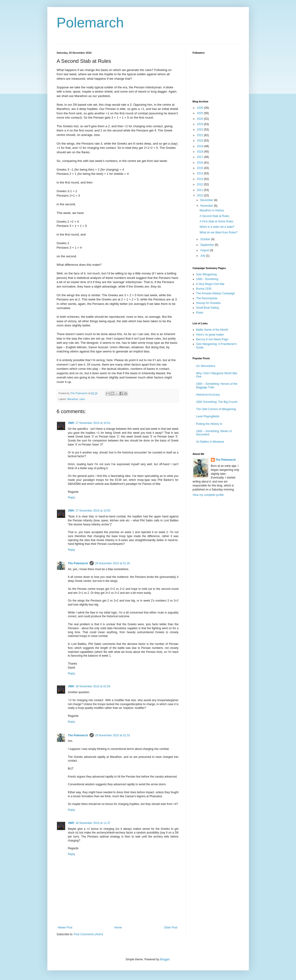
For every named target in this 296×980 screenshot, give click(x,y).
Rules (200, 313)
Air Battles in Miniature (210, 442)
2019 (200, 146)
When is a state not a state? (217, 227)
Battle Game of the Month (212, 330)
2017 (200, 157)
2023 (200, 124)
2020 (200, 141)
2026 (200, 108)
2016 (200, 163)
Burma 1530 (204, 289)
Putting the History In (209, 424)
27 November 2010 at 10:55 (93, 511)
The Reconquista (207, 298)
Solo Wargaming (206, 274)
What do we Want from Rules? (218, 232)
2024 (200, 119)
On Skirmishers (206, 366)
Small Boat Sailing (208, 308)
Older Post (171, 928)
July (203, 256)
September (207, 245)
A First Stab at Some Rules (216, 221)
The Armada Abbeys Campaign (216, 293)
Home (118, 928)
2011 (200, 190)
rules (82, 399)
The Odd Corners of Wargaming (216, 409)
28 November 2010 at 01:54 (93, 686)
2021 (200, 135)
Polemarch (90, 23)
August (205, 250)
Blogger (165, 959)
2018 (200, 152)
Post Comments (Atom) (88, 934)
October (206, 239)
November (207, 206)
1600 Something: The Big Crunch (217, 402)
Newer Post (65, 928)
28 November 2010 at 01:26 (113, 563)
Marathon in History (212, 210)
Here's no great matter (210, 335)
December (207, 200)
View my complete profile (208, 495)
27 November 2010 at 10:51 (93, 423)
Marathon (73, 399)
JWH (71, 423)
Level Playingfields (208, 416)
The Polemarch (78, 563)
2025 (200, 113)
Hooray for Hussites (208, 303)
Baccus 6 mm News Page (212, 339)
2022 (200, 130)
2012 (200, 184)
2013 (200, 179)
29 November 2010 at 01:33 (113, 735)
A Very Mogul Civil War (210, 284)
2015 (200, 168)
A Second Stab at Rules (214, 216)
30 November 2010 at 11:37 (93, 823)
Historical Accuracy (208, 395)
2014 (200, 173)
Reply (72, 497)
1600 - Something (207, 279)
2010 (200, 195)
